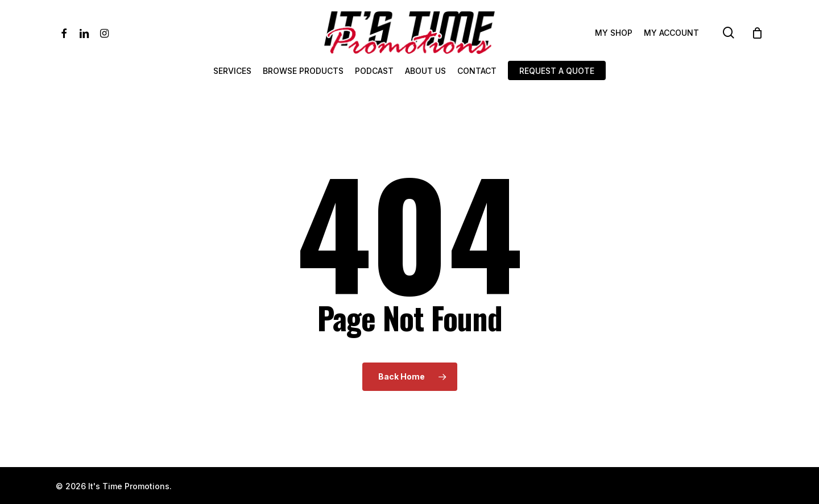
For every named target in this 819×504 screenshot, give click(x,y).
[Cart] (758, 33)
